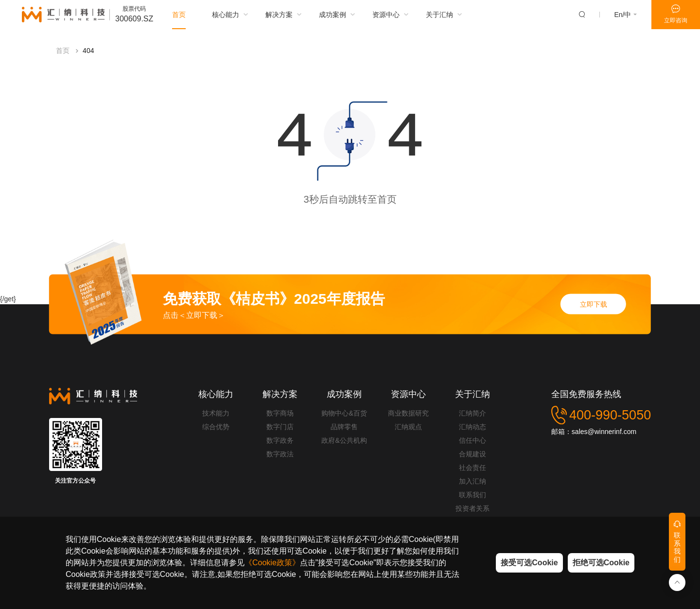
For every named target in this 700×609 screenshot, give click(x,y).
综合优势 (216, 427)
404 (88, 54)
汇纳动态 (472, 427)
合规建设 (472, 454)
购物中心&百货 (344, 413)
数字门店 (280, 427)
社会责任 (472, 468)
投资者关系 (472, 508)
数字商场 (280, 413)
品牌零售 (344, 427)
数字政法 (280, 454)
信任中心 (472, 440)
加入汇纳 (472, 481)
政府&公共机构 (344, 440)
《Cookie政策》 (272, 563)
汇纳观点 (408, 427)
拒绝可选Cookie (601, 563)
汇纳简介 (472, 413)
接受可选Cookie (529, 563)
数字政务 (280, 440)
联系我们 (472, 495)
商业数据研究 (408, 413)
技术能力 (216, 413)
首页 (63, 54)
